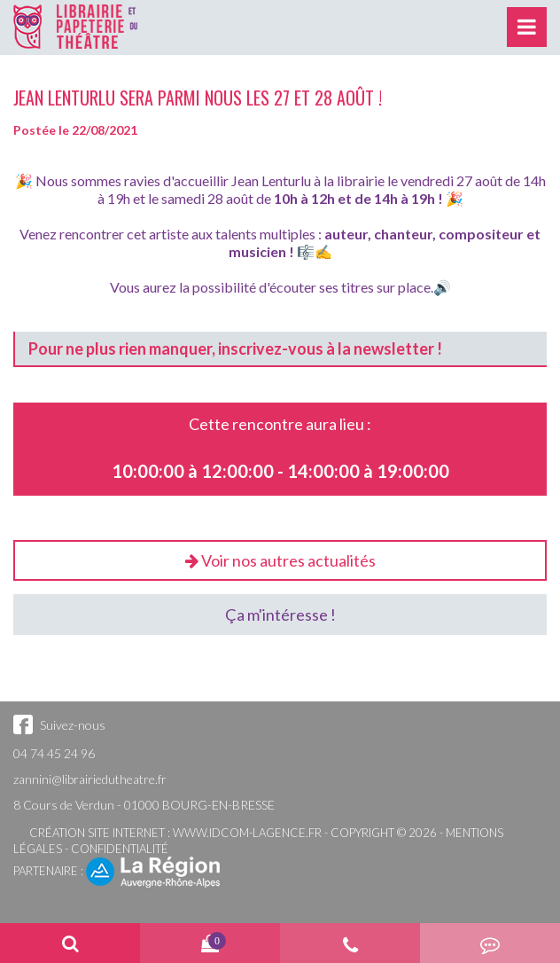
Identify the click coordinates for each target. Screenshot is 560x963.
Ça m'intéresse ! (280, 615)
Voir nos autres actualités (280, 560)
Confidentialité (120, 849)
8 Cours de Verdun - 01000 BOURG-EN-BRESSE (144, 805)
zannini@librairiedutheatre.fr (90, 779)
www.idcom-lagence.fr (247, 833)
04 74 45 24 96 (54, 753)
